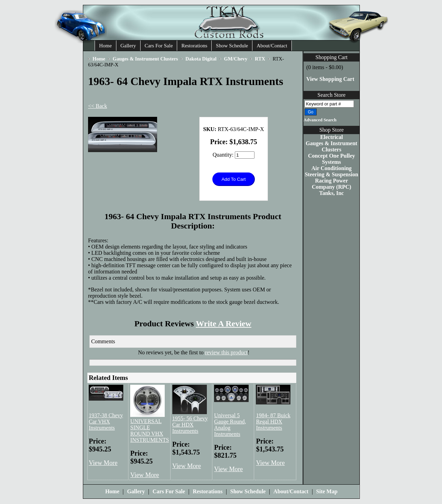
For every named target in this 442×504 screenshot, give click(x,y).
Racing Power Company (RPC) (331, 184)
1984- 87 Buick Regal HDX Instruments (273, 422)
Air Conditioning (332, 168)
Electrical (331, 137)
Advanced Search (320, 120)
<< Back (98, 106)
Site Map (327, 491)
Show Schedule (232, 46)
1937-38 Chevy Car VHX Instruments (106, 422)
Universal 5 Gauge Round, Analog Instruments (230, 425)
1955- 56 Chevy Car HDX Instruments (190, 425)
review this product (226, 352)
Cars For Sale (159, 46)
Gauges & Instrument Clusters (331, 146)
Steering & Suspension (332, 174)
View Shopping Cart (330, 79)
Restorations (194, 46)
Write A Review (224, 324)
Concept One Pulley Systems (331, 159)
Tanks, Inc (331, 193)
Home (105, 46)
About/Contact (272, 46)
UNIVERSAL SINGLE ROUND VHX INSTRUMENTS (150, 431)
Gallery (128, 46)
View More (103, 463)
